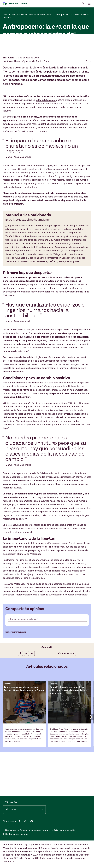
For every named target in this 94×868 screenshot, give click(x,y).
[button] (91, 761)
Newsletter (10, 830)
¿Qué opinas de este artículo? (24, 663)
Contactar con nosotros (16, 834)
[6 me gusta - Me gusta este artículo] (85, 105)
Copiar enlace (66, 697)
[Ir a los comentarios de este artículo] (90, 105)
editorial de (46, 144)
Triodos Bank (12, 802)
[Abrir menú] (89, 4)
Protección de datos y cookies (35, 830)
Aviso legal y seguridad (67, 830)
